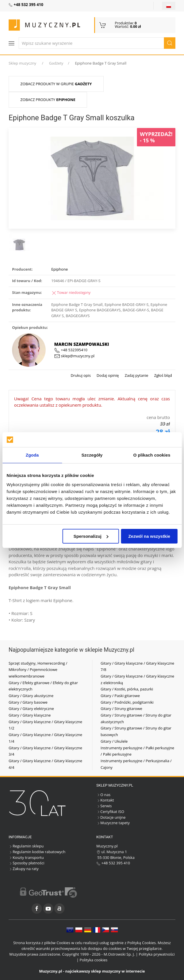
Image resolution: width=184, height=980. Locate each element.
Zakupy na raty (24, 869)
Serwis (104, 806)
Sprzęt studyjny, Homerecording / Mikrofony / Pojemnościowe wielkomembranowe (38, 670)
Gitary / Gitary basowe (28, 702)
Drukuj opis (81, 375)
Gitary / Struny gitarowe (122, 709)
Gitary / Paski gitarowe (120, 696)
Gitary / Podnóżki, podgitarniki (127, 702)
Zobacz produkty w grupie (56, 84)
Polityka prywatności (157, 954)
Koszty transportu (26, 857)
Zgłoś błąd (162, 375)
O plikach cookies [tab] (152, 455)
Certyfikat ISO (110, 812)
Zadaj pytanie (136, 375)
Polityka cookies (93, 960)
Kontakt (105, 800)
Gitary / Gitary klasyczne (30, 715)
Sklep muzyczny (22, 63)
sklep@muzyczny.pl (74, 356)
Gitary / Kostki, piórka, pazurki (127, 689)
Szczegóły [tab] (92, 455)
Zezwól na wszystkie (149, 536)
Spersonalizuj (91, 536)
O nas (103, 795)
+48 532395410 (71, 350)
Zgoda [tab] (32, 455)
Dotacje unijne (111, 817)
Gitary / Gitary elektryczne (31, 709)
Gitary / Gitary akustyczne (31, 696)
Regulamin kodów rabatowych (37, 852)
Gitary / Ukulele (114, 741)
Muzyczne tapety (113, 823)
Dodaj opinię (107, 375)
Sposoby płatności (26, 863)
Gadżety (56, 63)
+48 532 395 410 (113, 863)
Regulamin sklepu (26, 846)
